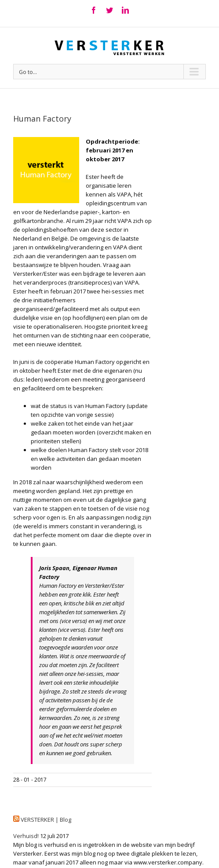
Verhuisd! (26, 836)
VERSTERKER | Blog (46, 820)
